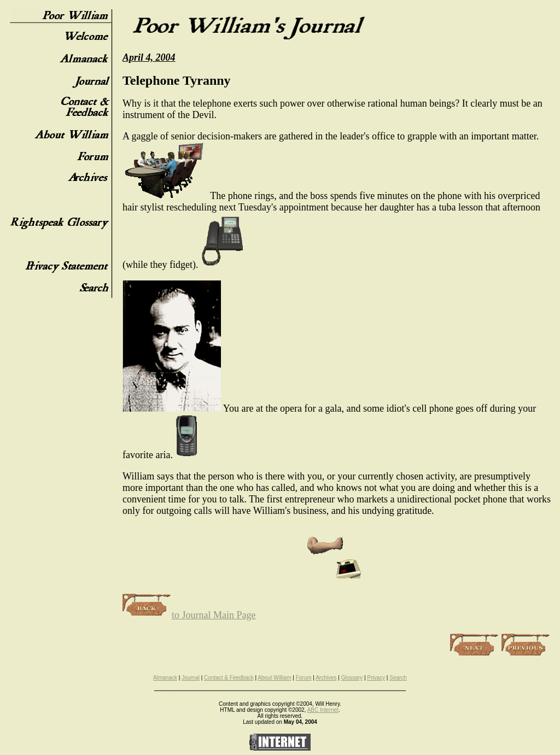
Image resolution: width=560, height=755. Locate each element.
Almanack (165, 678)
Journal (191, 678)
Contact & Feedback (229, 678)
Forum (304, 678)
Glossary (352, 678)
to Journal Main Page (189, 615)
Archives (326, 678)
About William (274, 678)
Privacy (376, 678)
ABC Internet (323, 710)
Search (398, 678)
